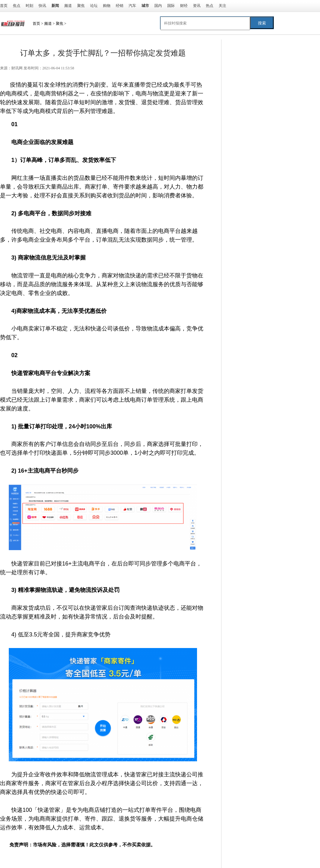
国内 (158, 6)
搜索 (262, 23)
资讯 (197, 6)
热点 (210, 6)
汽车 (132, 6)
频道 (68, 6)
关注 (222, 6)
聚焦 (81, 6)
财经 (184, 6)
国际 (171, 6)
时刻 (29, 6)
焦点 (17, 6)
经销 (120, 6)
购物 (107, 6)
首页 (4, 6)
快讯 (42, 6)
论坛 (94, 6)
